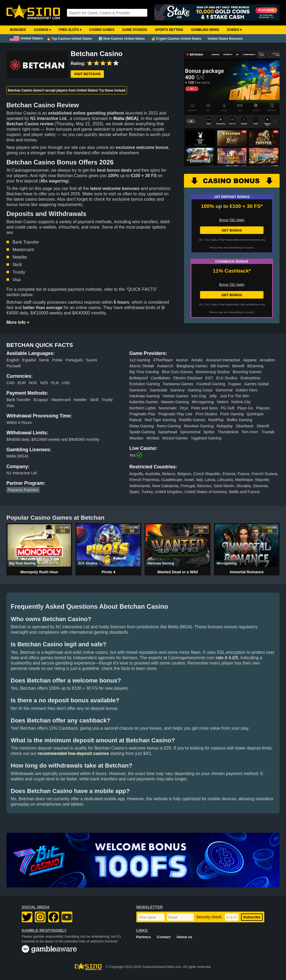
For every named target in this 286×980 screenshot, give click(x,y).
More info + (18, 322)
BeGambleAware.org (253, 240)
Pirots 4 (108, 572)
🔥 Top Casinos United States (69, 39)
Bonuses (18, 30)
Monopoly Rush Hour (39, 572)
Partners (144, 937)
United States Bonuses (225, 39)
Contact (164, 937)
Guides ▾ (234, 30)
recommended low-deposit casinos (74, 753)
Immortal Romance (247, 572)
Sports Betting (169, 30)
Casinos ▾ (42, 30)
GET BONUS (232, 230)
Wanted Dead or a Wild (178, 572)
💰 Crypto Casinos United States (176, 39)
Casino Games (102, 30)
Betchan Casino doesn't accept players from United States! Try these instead (67, 90)
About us (184, 937)
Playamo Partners (23, 490)
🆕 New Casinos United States (122, 39)
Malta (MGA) (126, 118)
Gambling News (205, 30)
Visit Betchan (87, 74)
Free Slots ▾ (70, 30)
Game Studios (135, 30)
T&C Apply (211, 240)
